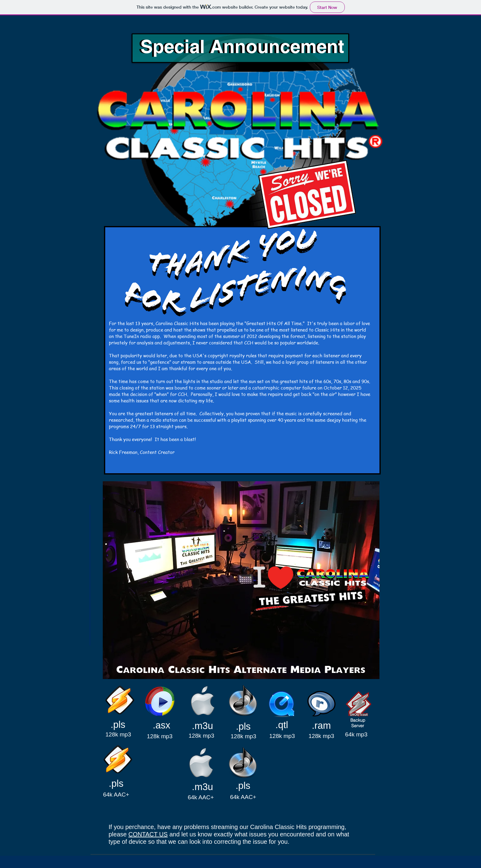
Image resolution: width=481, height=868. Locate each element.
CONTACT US (148, 834)
